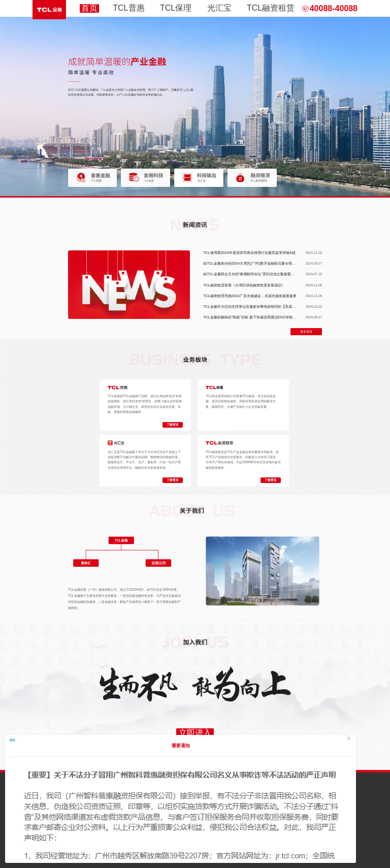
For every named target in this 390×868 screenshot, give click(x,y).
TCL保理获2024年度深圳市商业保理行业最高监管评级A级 (249, 253)
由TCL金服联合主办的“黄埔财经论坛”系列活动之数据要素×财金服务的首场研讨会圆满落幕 (275, 274)
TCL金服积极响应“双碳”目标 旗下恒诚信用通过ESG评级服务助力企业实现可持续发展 (271, 317)
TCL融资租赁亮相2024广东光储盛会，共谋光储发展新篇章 (250, 296)
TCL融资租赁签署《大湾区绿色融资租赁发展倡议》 (244, 285)
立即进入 (195, 733)
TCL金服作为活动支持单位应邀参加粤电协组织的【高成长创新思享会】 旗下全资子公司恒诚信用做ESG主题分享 (293, 307)
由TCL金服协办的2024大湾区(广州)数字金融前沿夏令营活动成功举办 (258, 263)
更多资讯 (306, 331)
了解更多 (173, 425)
